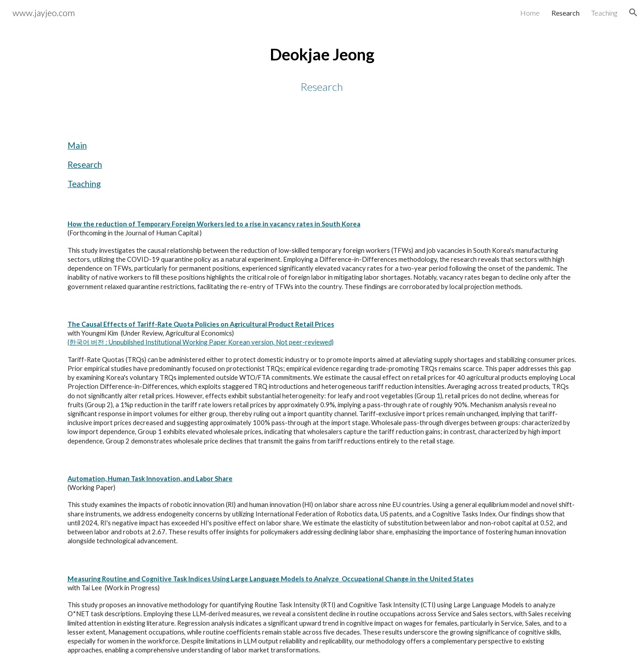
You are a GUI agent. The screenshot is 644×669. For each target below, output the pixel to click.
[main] (322, 68)
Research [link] (566, 13)
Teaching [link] (604, 13)
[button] (633, 13)
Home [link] (530, 13)
